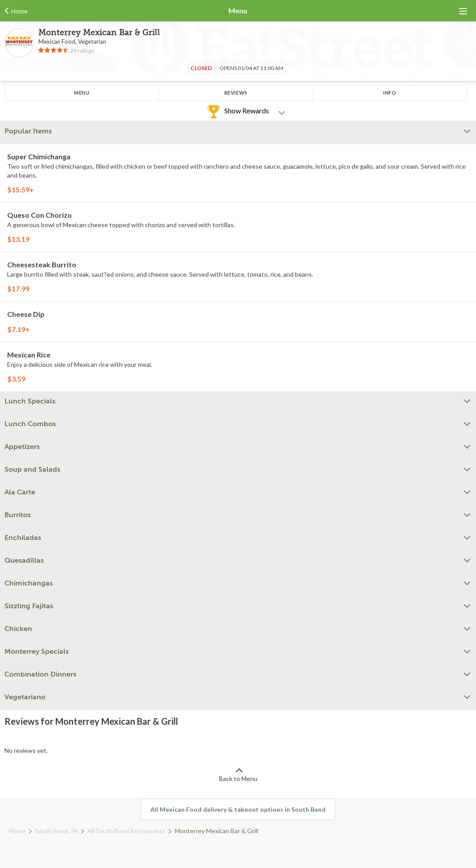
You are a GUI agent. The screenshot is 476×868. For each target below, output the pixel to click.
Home (17, 831)
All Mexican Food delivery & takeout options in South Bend (238, 809)
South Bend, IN (56, 831)
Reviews (236, 93)
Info (390, 93)
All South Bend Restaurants (126, 831)
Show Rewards (247, 110)
